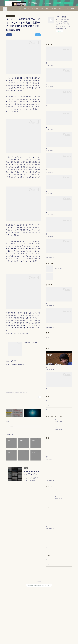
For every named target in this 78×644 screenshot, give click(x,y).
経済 (58, 9)
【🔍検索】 (38, 9)
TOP (32, 9)
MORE (72, 9)
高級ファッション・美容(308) (13, 392)
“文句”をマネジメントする (53, 614)
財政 (53, 9)
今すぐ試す (58, 3)
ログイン (69, 3)
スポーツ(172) (23, 392)
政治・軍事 (47, 9)
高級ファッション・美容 (10, 16)
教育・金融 (65, 9)
